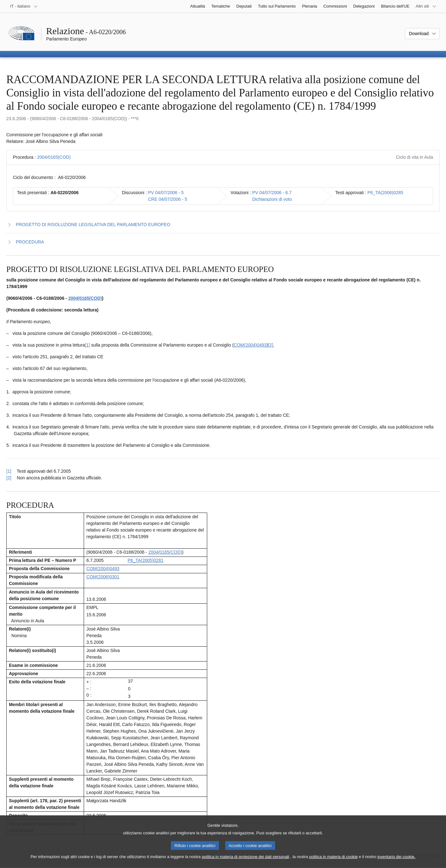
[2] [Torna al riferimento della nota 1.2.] (9, 478)
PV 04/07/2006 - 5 (166, 193)
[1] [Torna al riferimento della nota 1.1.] (9, 471)
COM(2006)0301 (103, 577)
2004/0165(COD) (54, 157)
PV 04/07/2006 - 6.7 (272, 193)
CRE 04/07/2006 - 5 (168, 199)
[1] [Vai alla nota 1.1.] (87, 345)
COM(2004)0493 (250, 345)
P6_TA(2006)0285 (385, 193)
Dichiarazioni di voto (272, 199)
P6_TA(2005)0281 (145, 560)
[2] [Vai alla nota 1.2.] (271, 345)
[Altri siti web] (426, 6)
